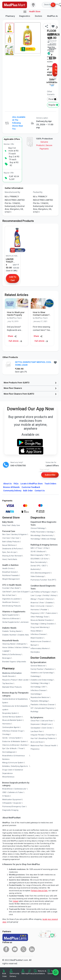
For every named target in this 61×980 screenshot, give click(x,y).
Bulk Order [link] (5, 975)
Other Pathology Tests (39, 617)
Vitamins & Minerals (11, 745)
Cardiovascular (20, 789)
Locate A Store (32, 484)
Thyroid (41, 599)
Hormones (7, 724)
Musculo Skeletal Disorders (42, 620)
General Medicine (38, 666)
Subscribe (50, 475)
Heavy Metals (36, 631)
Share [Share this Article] (12, 336)
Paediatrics (49, 669)
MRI (32, 548)
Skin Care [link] (6, 534)
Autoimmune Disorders (40, 641)
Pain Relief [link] (15, 588)
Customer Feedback (31, 487)
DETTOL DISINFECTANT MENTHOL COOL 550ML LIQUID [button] (33, 364)
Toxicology (35, 624)
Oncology (6, 734)
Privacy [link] (31, 974)
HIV (42, 613)
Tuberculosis (51, 613)
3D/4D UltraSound (38, 552)
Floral (51, 99)
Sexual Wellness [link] (9, 545)
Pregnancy (35, 613)
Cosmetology (36, 694)
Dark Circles (47, 728)
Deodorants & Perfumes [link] (12, 549)
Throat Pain (50, 735)
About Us (7, 484)
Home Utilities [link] (8, 648)
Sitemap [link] (25, 974)
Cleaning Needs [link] (9, 644)
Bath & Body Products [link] (11, 542)
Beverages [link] (7, 658)
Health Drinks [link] (8, 568)
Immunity (40, 606)
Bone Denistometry (38, 562)
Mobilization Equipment (12, 800)
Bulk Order (28, 491)
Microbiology (36, 535)
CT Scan (39, 548)
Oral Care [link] (6, 538)
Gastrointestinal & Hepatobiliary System (15, 701)
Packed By (38, 192)
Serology (51, 532)
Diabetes (49, 603)
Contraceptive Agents (11, 727)
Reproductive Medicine (40, 697)
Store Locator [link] (24, 680)
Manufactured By (12, 192)
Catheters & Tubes (15, 792)
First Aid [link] (6, 588)
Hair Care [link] (15, 538)
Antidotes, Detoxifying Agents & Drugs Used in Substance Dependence (15, 770)
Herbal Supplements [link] (11, 622)
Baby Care (16, 525)
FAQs (16, 484)
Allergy (33, 599)
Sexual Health (51, 746)
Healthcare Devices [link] (10, 602)
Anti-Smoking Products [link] (11, 606)
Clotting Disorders (47, 624)
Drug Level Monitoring (40, 627)
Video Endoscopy (37, 576)
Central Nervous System (12, 717)
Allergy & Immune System (13, 763)
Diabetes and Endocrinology (42, 680)
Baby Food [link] (6, 525)
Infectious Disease (38, 634)
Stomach (34, 645)
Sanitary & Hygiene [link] (19, 534)
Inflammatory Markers (40, 648)
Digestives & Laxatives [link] (11, 599)
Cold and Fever (47, 721)
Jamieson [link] (25, 622)
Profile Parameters (38, 532)
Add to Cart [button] (56, 70)
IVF (32, 708)
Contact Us (40, 491)
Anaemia (34, 603)
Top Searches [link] (8, 683)
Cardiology (35, 683)
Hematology (35, 539)
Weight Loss (46, 724)
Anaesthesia (7, 789)
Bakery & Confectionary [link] (12, 654)
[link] (15, 5)
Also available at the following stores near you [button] (19, 123)
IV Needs (6, 796)
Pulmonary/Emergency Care (14, 807)
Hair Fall (34, 738)
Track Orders (51, 484)
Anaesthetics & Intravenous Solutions (14, 757)
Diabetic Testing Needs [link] (12, 631)
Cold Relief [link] (7, 592)
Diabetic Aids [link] (23, 635)
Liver (33, 595)
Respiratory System (10, 713)
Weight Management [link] (11, 579)
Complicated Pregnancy (44, 708)
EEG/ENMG (35, 559)
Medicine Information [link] (12, 673)
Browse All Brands (12, 487)
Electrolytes (35, 652)
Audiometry (35, 569)
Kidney (54, 595)
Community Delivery (12, 491)
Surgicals (17, 803)
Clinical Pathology (38, 528)
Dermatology (36, 687)
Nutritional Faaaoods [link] (10, 575)
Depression (35, 724)
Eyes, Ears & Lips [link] (9, 552)
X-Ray (46, 548)
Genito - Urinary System (12, 738)
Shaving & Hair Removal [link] (12, 556)
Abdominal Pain (37, 746)
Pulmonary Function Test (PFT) (43, 580)
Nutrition (24, 745)
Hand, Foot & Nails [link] (10, 559)
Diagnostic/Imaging (10, 810)
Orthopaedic (7, 803)
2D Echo (45, 559)
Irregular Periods (37, 735)
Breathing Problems (47, 738)
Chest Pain (35, 721)
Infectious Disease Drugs (13, 731)
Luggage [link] (6, 651)
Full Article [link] (15, 341)
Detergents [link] (21, 644)
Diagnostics (25, 16)
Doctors (39, 16)
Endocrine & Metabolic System (14, 742)
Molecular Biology (49, 539)
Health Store (32, 12)
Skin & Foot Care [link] (9, 595)
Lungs (39, 595)
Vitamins (49, 599)
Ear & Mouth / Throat (15, 748)
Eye (4, 748)
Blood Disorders (37, 638)
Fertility (46, 595)
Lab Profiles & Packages (40, 592)
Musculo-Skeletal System (12, 720)
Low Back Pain (37, 731)
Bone (33, 606)
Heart (54, 592)
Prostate (44, 610)
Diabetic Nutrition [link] (9, 635)
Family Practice (37, 669)
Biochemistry (47, 535)
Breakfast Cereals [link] (10, 572)
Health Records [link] (8, 676)
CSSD (4, 792)
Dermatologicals (9, 752)
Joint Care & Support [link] (21, 592)
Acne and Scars (37, 742)
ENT (44, 687)
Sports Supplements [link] (10, 615)
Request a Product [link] (10, 680)
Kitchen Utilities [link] (22, 648)
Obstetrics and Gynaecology (42, 673)
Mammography (37, 555)
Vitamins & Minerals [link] (11, 619)
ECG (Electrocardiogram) (41, 573)
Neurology (44, 683)
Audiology (34, 712)
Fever (42, 603)
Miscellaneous (8, 777)
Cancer (49, 606)
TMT (47, 555)
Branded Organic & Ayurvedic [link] (14, 662)
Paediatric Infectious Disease (43, 705)
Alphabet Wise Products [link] (12, 687)
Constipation (36, 728)
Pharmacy (10, 16)
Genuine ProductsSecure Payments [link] (44, 145)
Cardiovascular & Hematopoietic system (15, 708)
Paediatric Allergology (39, 701)
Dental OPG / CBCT (38, 566)
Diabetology (35, 676)
